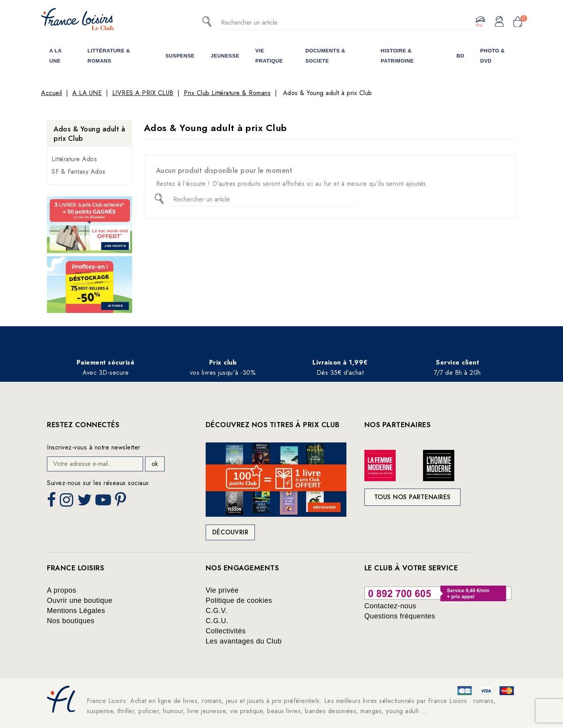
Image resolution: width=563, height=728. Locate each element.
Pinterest (122, 502)
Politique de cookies (239, 600)
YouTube (104, 502)
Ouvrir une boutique (80, 600)
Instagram (67, 502)
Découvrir (230, 532)
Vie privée (222, 590)
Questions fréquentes (400, 616)
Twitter (85, 502)
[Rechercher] (346, 22)
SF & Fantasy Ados (79, 172)
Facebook (52, 502)
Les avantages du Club (244, 641)
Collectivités (226, 631)
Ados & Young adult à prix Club (89, 134)
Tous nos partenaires (412, 497)
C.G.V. (216, 611)
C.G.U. (217, 621)
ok (155, 464)
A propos (62, 590)
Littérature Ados (74, 159)
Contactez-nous (390, 606)
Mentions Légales (76, 611)
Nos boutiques (71, 621)
